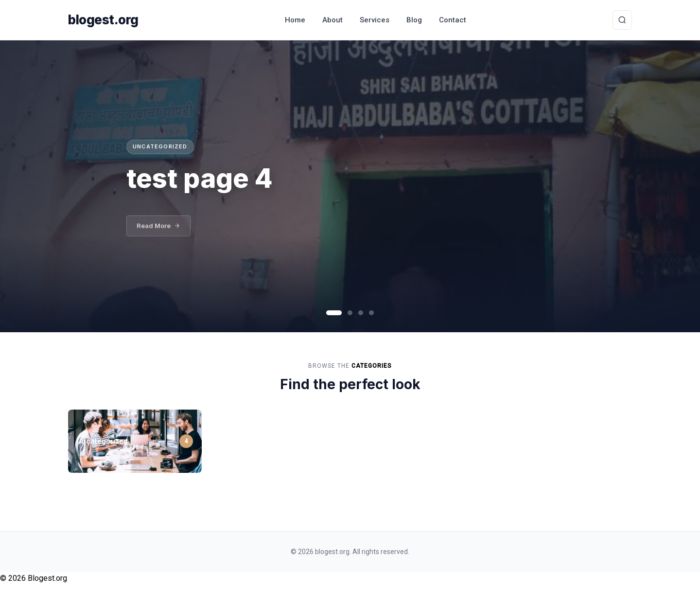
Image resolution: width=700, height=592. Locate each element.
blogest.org (103, 20)
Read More (158, 230)
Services (375, 20)
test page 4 (200, 178)
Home (295, 20)
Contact (453, 20)
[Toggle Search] (622, 20)
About (332, 20)
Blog (414, 20)
